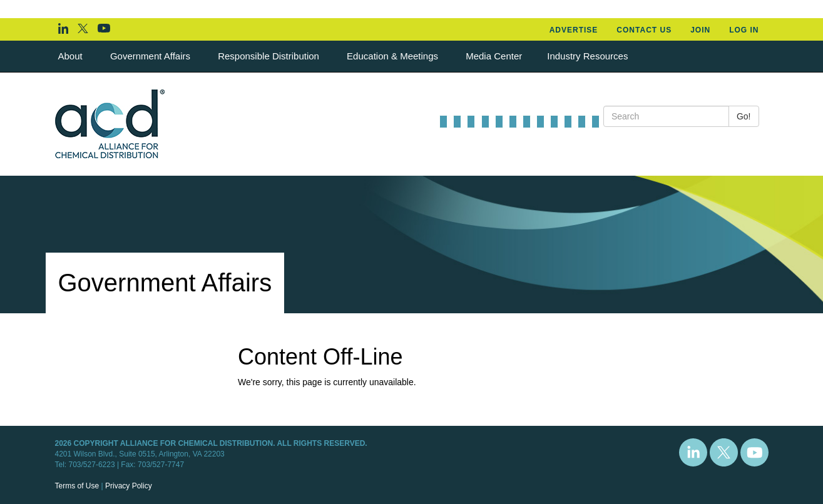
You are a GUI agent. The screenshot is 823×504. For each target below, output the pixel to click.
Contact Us (644, 30)
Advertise (574, 30)
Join (700, 30)
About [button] (72, 56)
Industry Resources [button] (589, 56)
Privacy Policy (129, 486)
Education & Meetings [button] (394, 56)
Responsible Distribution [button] (270, 56)
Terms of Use (77, 486)
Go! (744, 116)
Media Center (494, 56)
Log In (744, 30)
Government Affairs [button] (151, 56)
